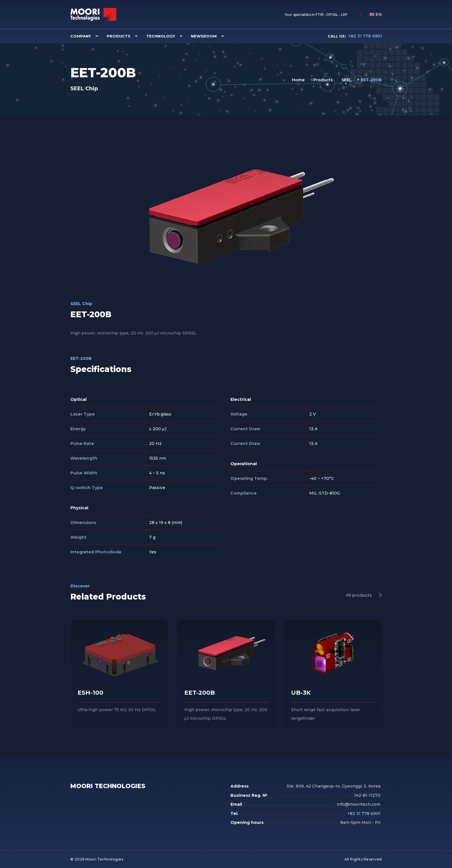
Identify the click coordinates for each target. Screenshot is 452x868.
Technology (161, 36)
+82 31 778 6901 (355, 36)
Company (81, 36)
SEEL (347, 80)
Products (119, 36)
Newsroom (204, 36)
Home (298, 80)
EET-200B (371, 80)
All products (359, 595)
